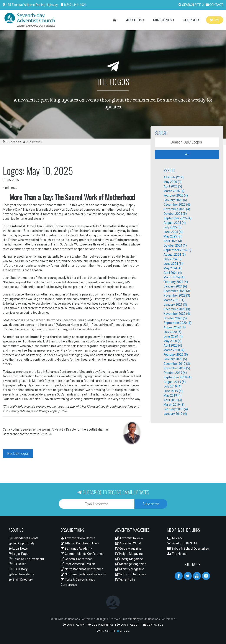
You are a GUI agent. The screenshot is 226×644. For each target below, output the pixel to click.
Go (187, 154)
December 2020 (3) (177, 309)
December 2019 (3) (177, 364)
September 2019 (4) (177, 377)
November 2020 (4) (177, 314)
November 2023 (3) (177, 295)
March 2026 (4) (174, 191)
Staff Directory (21, 579)
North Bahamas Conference (82, 569)
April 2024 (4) (173, 273)
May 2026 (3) (173, 182)
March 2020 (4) (174, 350)
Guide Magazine (128, 549)
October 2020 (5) (175, 318)
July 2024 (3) (172, 259)
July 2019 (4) (172, 386)
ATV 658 (175, 538)
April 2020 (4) (173, 345)
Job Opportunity (22, 543)
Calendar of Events (24, 538)
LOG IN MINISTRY (101, 625)
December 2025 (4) (177, 205)
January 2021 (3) (175, 305)
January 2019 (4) (175, 414)
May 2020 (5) (173, 341)
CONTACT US (153, 625)
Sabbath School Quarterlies (188, 549)
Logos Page (19, 554)
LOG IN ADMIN (74, 625)
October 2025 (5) (175, 214)
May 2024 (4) (173, 268)
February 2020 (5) (176, 355)
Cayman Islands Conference (82, 554)
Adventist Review (129, 538)
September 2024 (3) (177, 250)
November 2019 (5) (177, 368)
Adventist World (128, 543)
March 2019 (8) (174, 405)
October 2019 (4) (175, 373)
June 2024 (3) (173, 264)
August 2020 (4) (175, 327)
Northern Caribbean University (83, 574)
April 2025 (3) (173, 241)
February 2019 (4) (176, 409)
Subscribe (151, 504)
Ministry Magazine (130, 569)
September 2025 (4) (177, 218)
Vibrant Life (125, 579)
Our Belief (17, 564)
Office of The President (26, 559)
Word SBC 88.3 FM (182, 543)
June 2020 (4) (173, 336)
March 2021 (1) (174, 300)
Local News (18, 549)
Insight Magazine (129, 554)
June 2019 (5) (173, 391)
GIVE (215, 20)
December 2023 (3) (177, 291)
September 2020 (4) (177, 323)
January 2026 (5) (175, 200)
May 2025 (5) (173, 236)
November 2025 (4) (177, 209)
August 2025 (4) (175, 223)
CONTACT (214, 5)
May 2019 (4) (173, 395)
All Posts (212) (174, 177)
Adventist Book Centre (78, 538)
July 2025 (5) (172, 227)
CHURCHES (192, 20)
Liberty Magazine (129, 559)
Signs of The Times (131, 574)
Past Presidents (21, 574)
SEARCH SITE (190, 5)
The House (177, 554)
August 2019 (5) (175, 382)
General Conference (77, 559)
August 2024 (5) (175, 255)
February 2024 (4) (176, 282)
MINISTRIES (162, 20)
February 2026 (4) (176, 195)
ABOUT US (134, 20)
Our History (18, 569)
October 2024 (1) (175, 245)
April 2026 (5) (173, 186)
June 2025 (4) (173, 232)
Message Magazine (131, 564)
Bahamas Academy (76, 549)
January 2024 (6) (175, 286)
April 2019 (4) (173, 400)
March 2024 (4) (174, 277)
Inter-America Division (78, 564)
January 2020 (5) (175, 359)
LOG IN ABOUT (128, 625)
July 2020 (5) (172, 332)
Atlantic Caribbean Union (80, 543)
